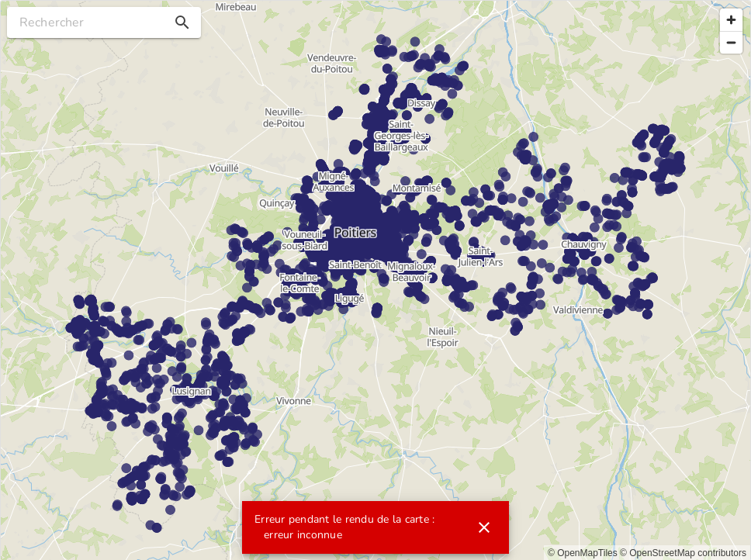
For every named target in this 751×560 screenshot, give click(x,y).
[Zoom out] (731, 42)
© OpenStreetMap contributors (683, 553)
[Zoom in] (731, 20)
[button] (182, 22)
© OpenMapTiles (583, 553)
